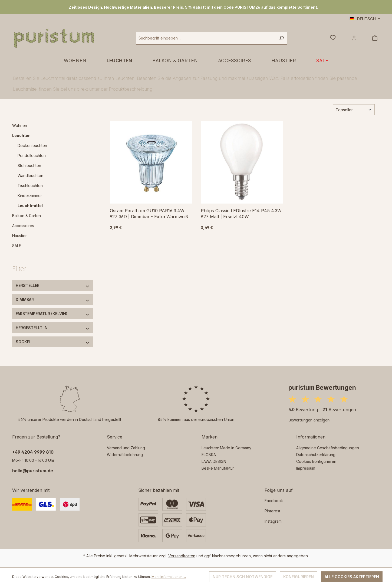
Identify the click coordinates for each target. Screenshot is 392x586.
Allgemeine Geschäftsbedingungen (328, 448)
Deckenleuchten (32, 145)
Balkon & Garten (27, 216)
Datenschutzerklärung (316, 455)
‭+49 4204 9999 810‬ (33, 452)
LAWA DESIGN (214, 461)
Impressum (306, 468)
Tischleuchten (30, 186)
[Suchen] (281, 38)
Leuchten (21, 135)
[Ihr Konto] (354, 38)
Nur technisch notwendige (243, 577)
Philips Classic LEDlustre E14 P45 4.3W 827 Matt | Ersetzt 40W (241, 214)
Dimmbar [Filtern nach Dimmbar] (53, 299)
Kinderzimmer (30, 196)
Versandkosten (182, 556)
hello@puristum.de (33, 471)
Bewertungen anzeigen (309, 420)
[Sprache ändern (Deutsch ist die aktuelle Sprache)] (365, 19)
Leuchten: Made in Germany (226, 448)
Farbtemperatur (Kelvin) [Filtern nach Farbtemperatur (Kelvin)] (53, 314)
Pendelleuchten (32, 155)
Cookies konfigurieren (316, 461)
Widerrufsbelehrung (125, 455)
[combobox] (206, 38)
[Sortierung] (354, 110)
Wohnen (20, 125)
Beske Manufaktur (218, 468)
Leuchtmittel (30, 206)
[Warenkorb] (375, 38)
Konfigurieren (299, 577)
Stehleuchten (29, 166)
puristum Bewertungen (322, 387)
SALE (17, 246)
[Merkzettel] (333, 38)
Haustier (19, 236)
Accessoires (23, 226)
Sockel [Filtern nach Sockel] (53, 342)
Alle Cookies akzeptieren (352, 577)
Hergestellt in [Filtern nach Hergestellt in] (53, 328)
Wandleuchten (30, 176)
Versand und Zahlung (126, 448)
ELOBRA (209, 455)
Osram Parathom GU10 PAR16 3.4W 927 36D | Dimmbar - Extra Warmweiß (149, 214)
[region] (196, 7)
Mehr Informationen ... (169, 577)
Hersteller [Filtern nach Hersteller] (53, 285)
